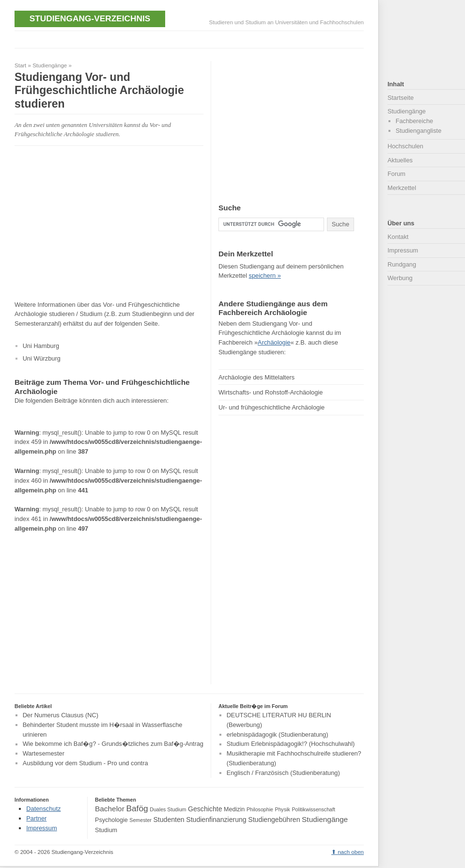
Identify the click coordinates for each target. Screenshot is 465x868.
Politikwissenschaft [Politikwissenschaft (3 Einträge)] (314, 809)
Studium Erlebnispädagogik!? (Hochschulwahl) (291, 744)
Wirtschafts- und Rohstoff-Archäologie (271, 392)
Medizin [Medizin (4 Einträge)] (234, 809)
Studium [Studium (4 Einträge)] (106, 830)
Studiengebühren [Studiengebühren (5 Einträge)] (274, 820)
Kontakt (398, 237)
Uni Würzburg (42, 358)
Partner (36, 818)
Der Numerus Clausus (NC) (61, 715)
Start (20, 65)
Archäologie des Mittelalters (256, 377)
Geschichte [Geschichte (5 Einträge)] (205, 809)
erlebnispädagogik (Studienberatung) (278, 734)
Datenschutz (43, 809)
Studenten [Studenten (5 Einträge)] (169, 820)
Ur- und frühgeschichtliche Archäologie (271, 407)
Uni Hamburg (41, 346)
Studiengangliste (419, 131)
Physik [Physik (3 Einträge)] (283, 809)
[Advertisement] (96, 223)
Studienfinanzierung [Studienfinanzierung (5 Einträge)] (216, 820)
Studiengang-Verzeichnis (90, 18)
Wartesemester (44, 753)
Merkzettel (402, 188)
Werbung (400, 278)
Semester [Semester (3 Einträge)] (140, 820)
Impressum (403, 250)
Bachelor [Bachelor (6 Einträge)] (110, 809)
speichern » (265, 276)
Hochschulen (405, 146)
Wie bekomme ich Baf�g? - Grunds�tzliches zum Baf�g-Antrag (113, 744)
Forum (396, 174)
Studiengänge (50, 65)
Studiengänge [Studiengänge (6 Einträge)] (325, 819)
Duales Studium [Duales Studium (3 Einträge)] (168, 809)
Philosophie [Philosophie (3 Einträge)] (260, 809)
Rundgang (402, 264)
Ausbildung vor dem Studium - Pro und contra (85, 763)
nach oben (351, 852)
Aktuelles (400, 160)
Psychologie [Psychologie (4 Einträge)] (111, 820)
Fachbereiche (415, 121)
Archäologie (274, 342)
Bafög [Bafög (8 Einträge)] (137, 808)
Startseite (401, 98)
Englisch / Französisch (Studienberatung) (283, 773)
